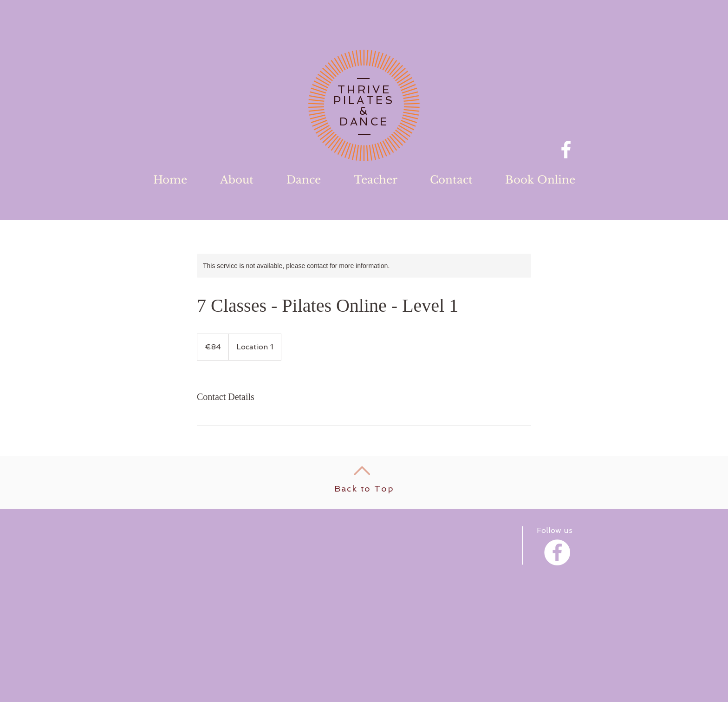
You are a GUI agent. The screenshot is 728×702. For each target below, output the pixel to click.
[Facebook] (566, 150)
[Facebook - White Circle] (557, 552)
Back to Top (364, 489)
